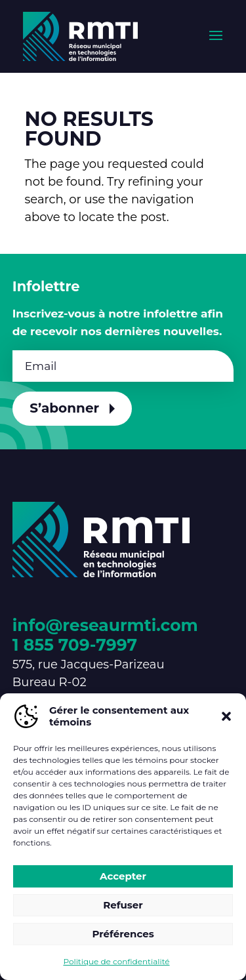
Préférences (123, 934)
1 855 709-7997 (75, 645)
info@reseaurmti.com (105, 625)
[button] (226, 716)
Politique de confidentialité (116, 961)
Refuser (123, 905)
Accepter (123, 876)
